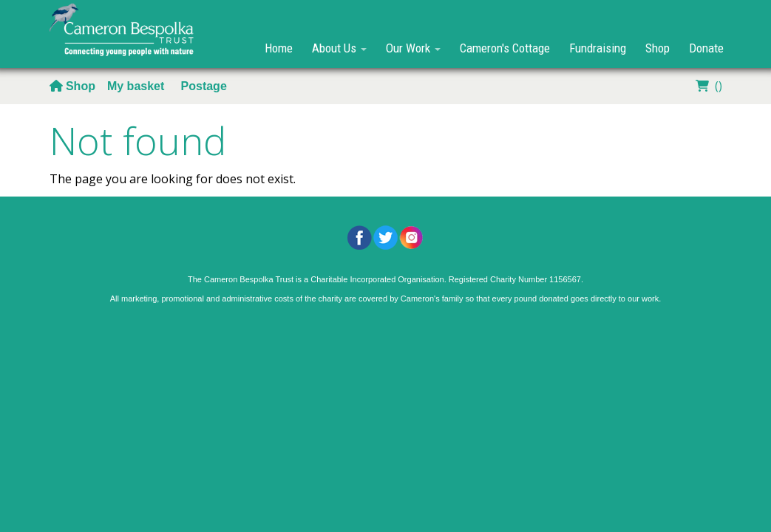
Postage (204, 86)
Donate (706, 48)
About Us (339, 48)
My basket (137, 86)
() (707, 86)
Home (279, 48)
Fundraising (598, 48)
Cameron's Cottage (505, 48)
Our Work (413, 48)
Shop (658, 48)
